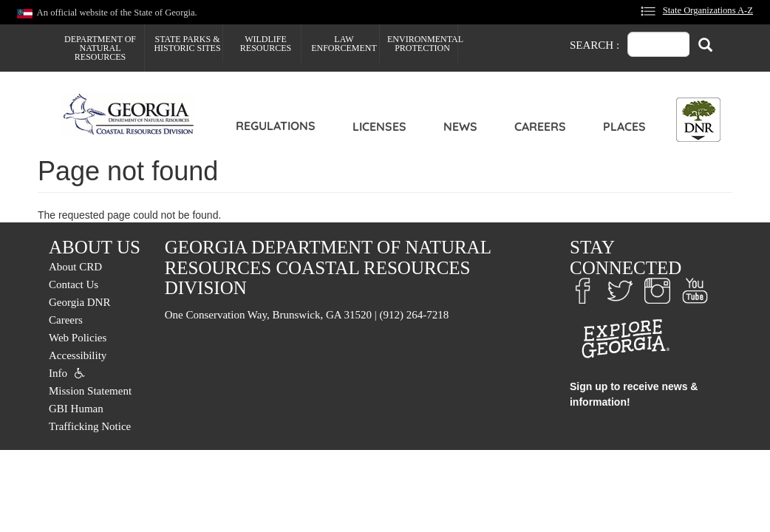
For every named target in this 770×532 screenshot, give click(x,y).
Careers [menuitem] (66, 320)
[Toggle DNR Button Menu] (698, 120)
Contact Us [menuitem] (74, 284)
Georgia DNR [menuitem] (79, 302)
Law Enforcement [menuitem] (344, 44)
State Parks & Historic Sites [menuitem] (187, 44)
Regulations (276, 126)
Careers (540, 126)
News (460, 126)
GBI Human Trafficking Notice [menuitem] (90, 417)
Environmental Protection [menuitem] (422, 44)
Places (624, 126)
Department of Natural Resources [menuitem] (100, 48)
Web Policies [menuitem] (78, 338)
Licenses (379, 126)
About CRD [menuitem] (75, 267)
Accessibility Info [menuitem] (78, 364)
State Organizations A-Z (708, 10)
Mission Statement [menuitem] (90, 391)
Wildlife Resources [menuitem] (266, 44)
